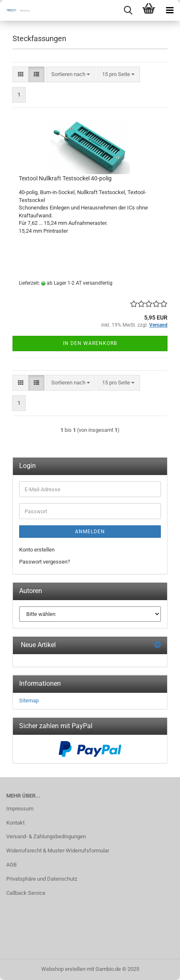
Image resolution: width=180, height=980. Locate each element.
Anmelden (90, 532)
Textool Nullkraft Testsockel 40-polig (65, 178)
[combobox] (71, 75)
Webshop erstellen (63, 969)
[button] (21, 75)
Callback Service (26, 893)
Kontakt (15, 823)
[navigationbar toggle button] (170, 10)
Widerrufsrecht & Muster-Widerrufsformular (58, 851)
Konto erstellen (37, 550)
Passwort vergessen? (45, 562)
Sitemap (29, 701)
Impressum (20, 809)
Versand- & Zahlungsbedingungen (46, 836)
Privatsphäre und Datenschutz (42, 879)
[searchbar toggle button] (128, 10)
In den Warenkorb (90, 343)
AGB (11, 865)
